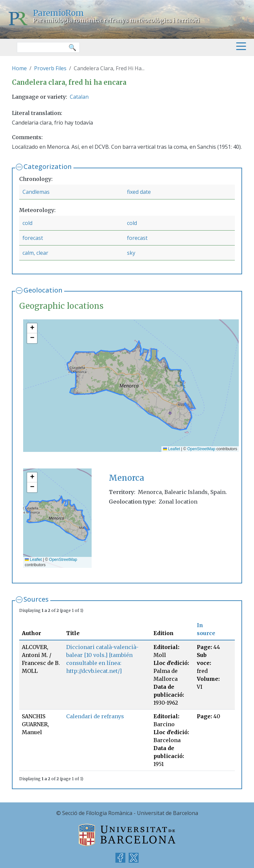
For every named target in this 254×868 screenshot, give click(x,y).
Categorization (48, 166)
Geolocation (43, 290)
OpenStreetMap (201, 449)
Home (19, 68)
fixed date (139, 192)
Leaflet (171, 449)
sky (131, 253)
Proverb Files (50, 68)
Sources (36, 599)
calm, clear (35, 253)
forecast (33, 238)
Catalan (79, 97)
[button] (32, 328)
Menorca (127, 478)
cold (27, 223)
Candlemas (36, 192)
